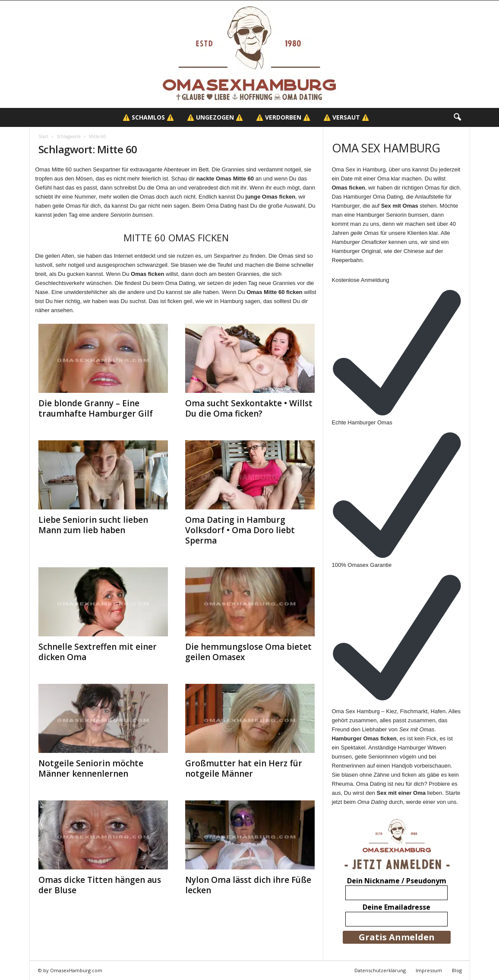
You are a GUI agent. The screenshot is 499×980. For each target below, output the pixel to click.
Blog (457, 970)
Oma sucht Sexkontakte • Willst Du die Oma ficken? (249, 408)
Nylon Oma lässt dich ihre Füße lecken (248, 885)
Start (43, 136)
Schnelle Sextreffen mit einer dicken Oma (98, 652)
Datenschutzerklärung (380, 970)
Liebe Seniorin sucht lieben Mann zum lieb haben (93, 525)
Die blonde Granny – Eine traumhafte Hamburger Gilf (96, 408)
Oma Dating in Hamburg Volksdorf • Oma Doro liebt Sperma (240, 530)
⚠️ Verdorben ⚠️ (283, 117)
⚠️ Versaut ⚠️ (346, 117)
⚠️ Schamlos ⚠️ (148, 117)
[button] (457, 117)
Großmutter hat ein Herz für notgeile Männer (244, 768)
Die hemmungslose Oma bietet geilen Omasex (248, 652)
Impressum (429, 970)
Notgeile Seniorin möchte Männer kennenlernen (91, 768)
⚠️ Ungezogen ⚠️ (215, 117)
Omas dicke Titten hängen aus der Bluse (100, 885)
